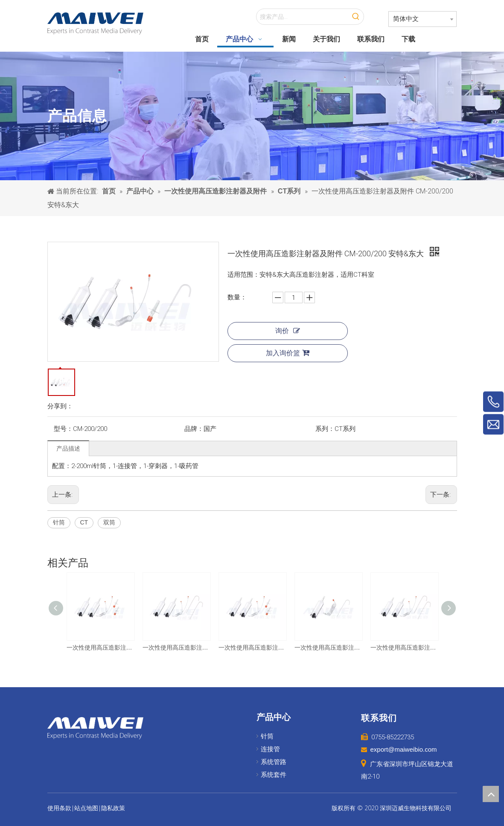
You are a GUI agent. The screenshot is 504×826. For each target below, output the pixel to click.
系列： (325, 429)
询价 (288, 331)
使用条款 (59, 808)
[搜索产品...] (302, 17)
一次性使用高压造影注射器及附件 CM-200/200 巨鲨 (100, 647)
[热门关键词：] (356, 17)
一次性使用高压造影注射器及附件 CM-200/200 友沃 (176, 647)
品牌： (194, 429)
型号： (63, 429)
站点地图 (86, 808)
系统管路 (274, 762)
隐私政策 (113, 808)
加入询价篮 (288, 353)
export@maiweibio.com (404, 749)
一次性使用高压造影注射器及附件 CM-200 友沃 (328, 647)
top (491, 794)
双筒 (109, 522)
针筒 (59, 522)
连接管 (270, 749)
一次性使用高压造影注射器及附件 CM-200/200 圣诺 (404, 647)
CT (84, 522)
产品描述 (68, 448)
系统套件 (274, 775)
